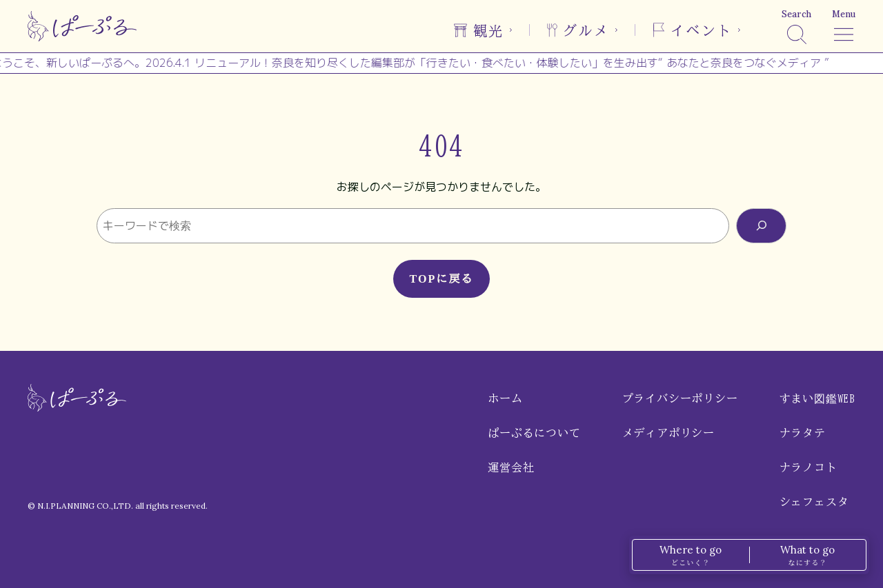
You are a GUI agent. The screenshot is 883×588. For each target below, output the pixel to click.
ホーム (505, 398)
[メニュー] (844, 26)
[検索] (796, 26)
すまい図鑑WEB (817, 398)
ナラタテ (803, 433)
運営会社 (511, 467)
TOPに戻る (441, 279)
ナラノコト (808, 467)
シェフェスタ (814, 502)
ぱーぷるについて (534, 433)
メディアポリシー (668, 433)
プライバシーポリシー (680, 398)
